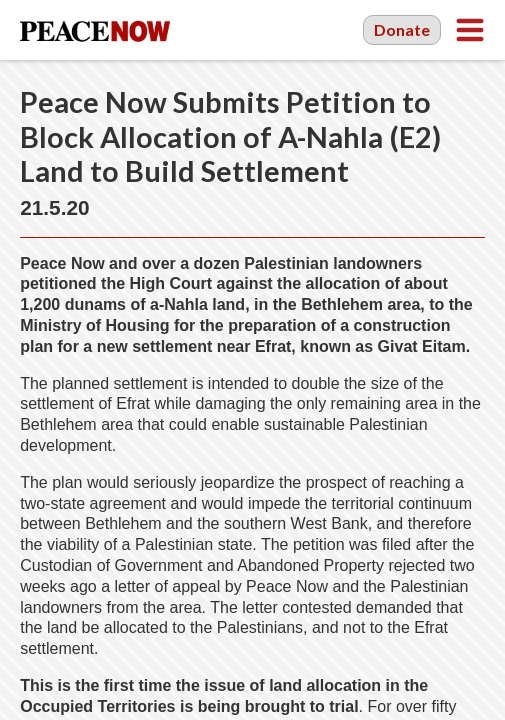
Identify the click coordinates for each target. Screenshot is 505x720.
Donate (402, 29)
